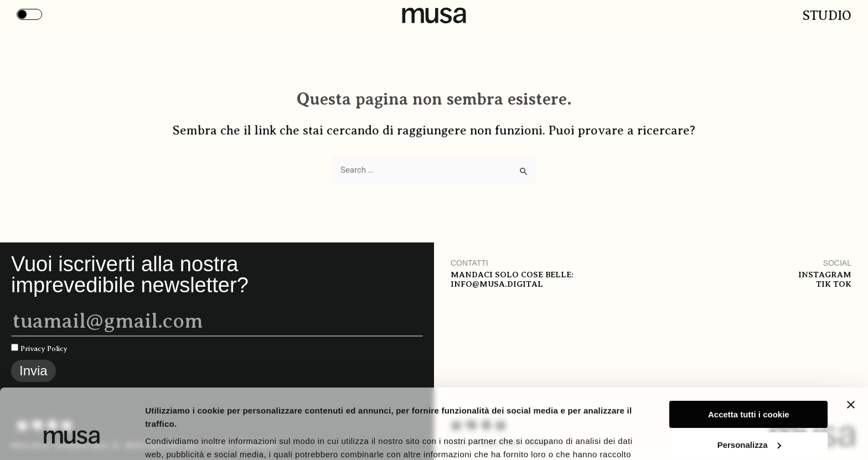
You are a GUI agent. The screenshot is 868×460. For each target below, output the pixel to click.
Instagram (825, 275)
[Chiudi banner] (851, 345)
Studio (827, 15)
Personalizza (749, 384)
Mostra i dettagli (177, 438)
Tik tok (834, 284)
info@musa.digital (497, 284)
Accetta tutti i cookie (749, 355)
